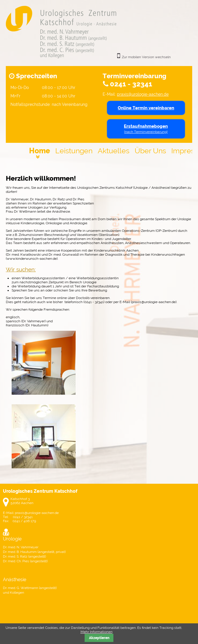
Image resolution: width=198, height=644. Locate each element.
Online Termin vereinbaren (146, 108)
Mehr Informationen (97, 632)
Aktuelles (114, 151)
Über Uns (150, 151)
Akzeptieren (99, 638)
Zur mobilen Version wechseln (146, 57)
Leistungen (74, 151)
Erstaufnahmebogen (146, 129)
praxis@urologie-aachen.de (143, 94)
